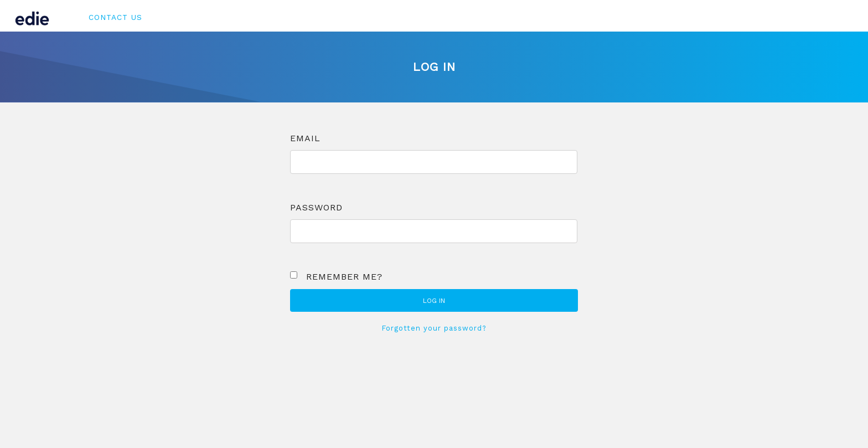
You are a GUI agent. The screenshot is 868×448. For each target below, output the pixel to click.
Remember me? (344, 277)
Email (305, 138)
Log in (434, 301)
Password (316, 207)
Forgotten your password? (434, 328)
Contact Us (115, 17)
